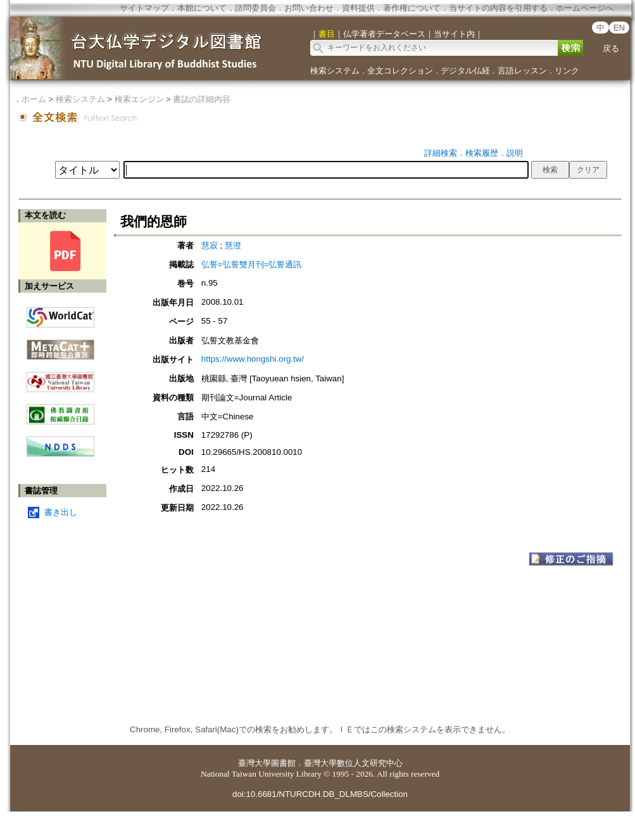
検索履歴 (482, 153)
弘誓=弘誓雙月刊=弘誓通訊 (252, 264)
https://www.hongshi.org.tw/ (253, 359)
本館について (202, 8)
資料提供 (358, 8)
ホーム (34, 99)
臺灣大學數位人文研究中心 (353, 763)
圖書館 (283, 763)
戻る (611, 48)
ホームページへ (585, 8)
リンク (567, 71)
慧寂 (211, 245)
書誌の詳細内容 (202, 99)
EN (619, 28)
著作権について (412, 8)
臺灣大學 (255, 763)
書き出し (61, 512)
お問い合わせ (309, 8)
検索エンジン (139, 99)
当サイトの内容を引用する (498, 8)
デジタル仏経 (465, 71)
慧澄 (233, 245)
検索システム (335, 71)
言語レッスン (522, 71)
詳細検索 (441, 153)
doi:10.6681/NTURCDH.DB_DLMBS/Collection (320, 794)
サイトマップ (144, 8)
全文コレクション (400, 71)
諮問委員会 (255, 8)
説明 (515, 153)
